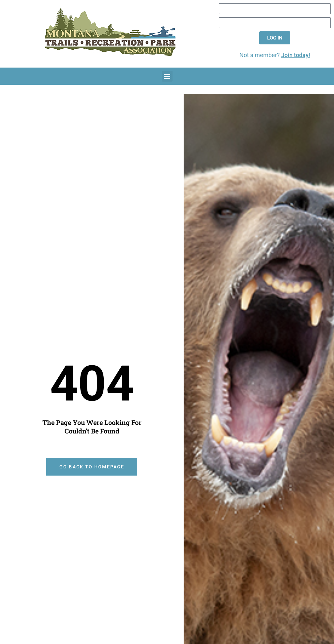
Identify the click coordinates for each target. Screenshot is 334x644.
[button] (167, 76)
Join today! (296, 55)
